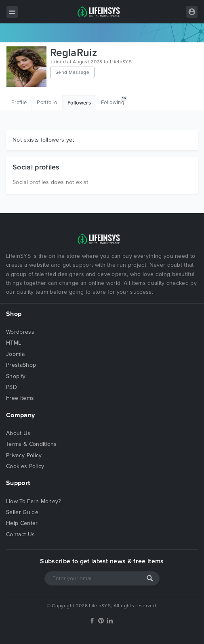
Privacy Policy (24, 455)
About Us (18, 433)
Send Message (72, 72)
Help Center (22, 523)
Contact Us (20, 534)
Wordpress (20, 332)
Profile (19, 102)
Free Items (20, 398)
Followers (79, 103)
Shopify (16, 376)
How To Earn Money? (34, 501)
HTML (14, 343)
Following (114, 101)
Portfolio (47, 102)
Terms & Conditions (32, 444)
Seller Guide (22, 512)
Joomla (15, 354)
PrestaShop (21, 365)
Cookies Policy (25, 466)
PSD (12, 387)
